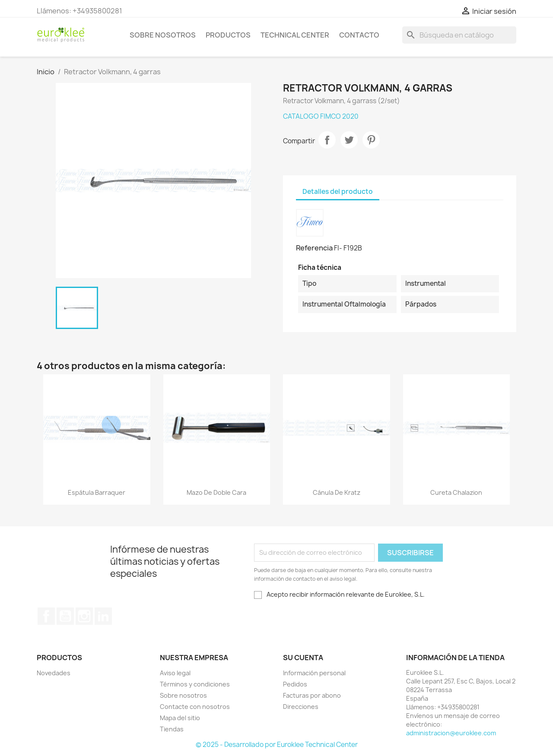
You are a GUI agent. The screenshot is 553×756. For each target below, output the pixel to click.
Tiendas (172, 729)
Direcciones (301, 707)
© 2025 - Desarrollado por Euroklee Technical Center (277, 745)
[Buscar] (459, 35)
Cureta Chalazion (456, 492)
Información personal (314, 673)
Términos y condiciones (195, 684)
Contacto (359, 35)
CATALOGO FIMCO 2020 (321, 116)
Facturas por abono (312, 695)
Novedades (54, 673)
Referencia (314, 248)
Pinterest (371, 140)
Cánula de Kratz (337, 492)
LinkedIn (103, 616)
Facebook (46, 616)
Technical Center (295, 35)
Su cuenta (303, 658)
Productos (228, 35)
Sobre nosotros (163, 35)
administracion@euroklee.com (451, 733)
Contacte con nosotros (195, 707)
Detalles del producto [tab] (338, 191)
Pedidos (295, 684)
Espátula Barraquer (97, 492)
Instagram (84, 616)
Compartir (327, 140)
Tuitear (349, 140)
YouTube (65, 616)
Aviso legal (175, 673)
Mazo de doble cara (216, 492)
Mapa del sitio (180, 718)
